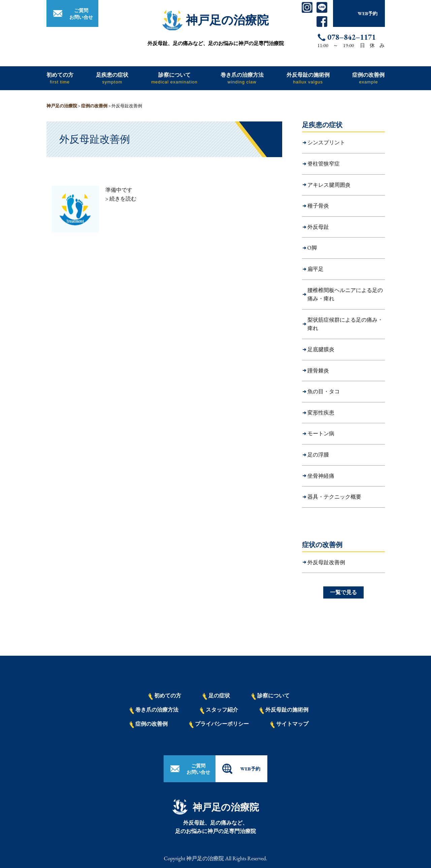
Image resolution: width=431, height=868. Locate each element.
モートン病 (321, 433)
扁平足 (316, 269)
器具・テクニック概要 (334, 497)
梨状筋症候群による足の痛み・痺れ (345, 324)
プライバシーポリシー (219, 724)
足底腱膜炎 (321, 349)
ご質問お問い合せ (81, 14)
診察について (174, 78)
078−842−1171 (352, 37)
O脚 (312, 248)
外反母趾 (318, 227)
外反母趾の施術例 (308, 78)
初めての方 (60, 78)
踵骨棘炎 (318, 371)
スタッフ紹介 (219, 710)
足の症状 (216, 696)
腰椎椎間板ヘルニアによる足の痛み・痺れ (345, 295)
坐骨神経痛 (321, 476)
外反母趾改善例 (326, 562)
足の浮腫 (318, 455)
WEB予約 (368, 13)
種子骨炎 (318, 206)
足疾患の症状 (112, 78)
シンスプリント (326, 142)
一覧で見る (343, 592)
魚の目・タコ (324, 391)
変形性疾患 (321, 413)
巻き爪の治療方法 (242, 78)
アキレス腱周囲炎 (329, 185)
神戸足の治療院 (227, 20)
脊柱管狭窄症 (324, 164)
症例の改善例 (368, 78)
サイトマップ (289, 724)
